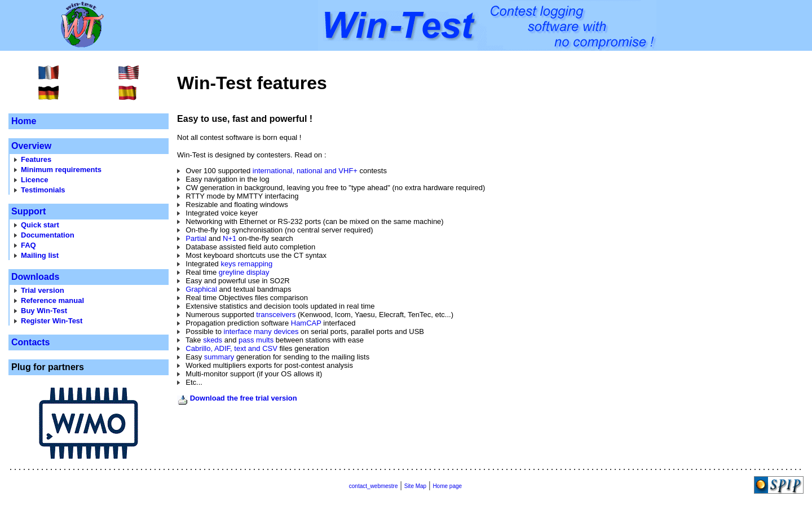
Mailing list (40, 255)
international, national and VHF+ (305, 171)
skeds (213, 340)
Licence (34, 180)
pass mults (256, 340)
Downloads (35, 277)
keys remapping (246, 264)
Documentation (48, 235)
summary (219, 357)
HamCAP (306, 323)
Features (36, 159)
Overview (31, 146)
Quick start (40, 225)
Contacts (30, 342)
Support (28, 211)
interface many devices (261, 331)
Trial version (43, 290)
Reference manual (52, 300)
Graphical (201, 289)
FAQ (28, 245)
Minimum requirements (61, 170)
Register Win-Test (52, 321)
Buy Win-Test (44, 311)
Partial (196, 238)
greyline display (244, 272)
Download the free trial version (244, 398)
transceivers (276, 315)
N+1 (230, 238)
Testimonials (43, 190)
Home (24, 121)
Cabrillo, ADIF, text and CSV (231, 348)
